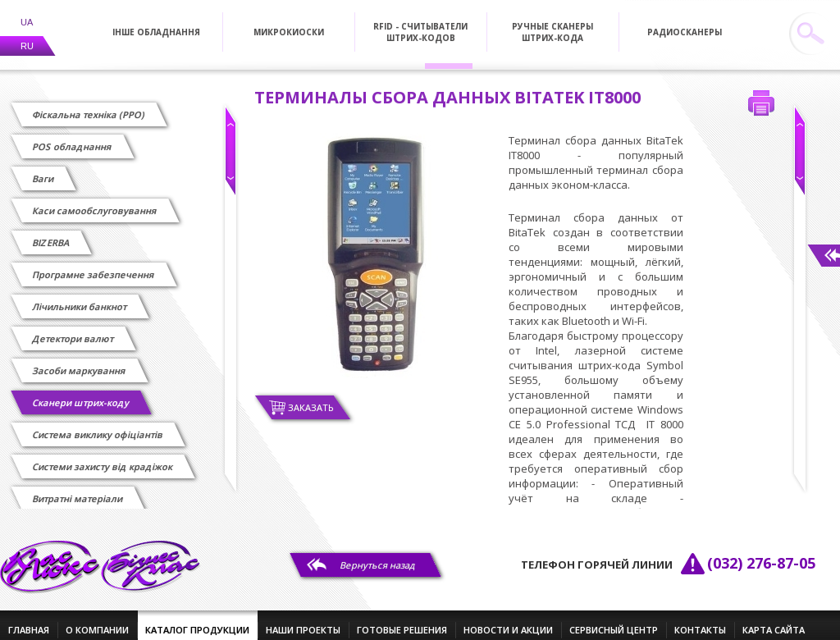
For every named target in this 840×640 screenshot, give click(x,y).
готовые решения (402, 620)
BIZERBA (51, 233)
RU (27, 36)
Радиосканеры (685, 22)
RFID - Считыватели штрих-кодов (420, 22)
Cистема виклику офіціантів (98, 425)
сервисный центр (614, 620)
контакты (700, 620)
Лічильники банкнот (80, 297)
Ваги (43, 169)
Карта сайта (774, 620)
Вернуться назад (378, 555)
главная (29, 620)
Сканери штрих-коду (81, 393)
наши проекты (303, 620)
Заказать (311, 398)
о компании (97, 620)
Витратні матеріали (78, 489)
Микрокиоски (289, 22)
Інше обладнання (156, 22)
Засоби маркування (80, 361)
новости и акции (508, 620)
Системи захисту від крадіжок (103, 457)
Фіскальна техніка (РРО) (89, 105)
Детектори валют (73, 329)
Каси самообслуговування (95, 201)
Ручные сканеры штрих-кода (552, 22)
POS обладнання (73, 137)
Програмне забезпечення (94, 265)
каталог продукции (197, 620)
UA (27, 12)
